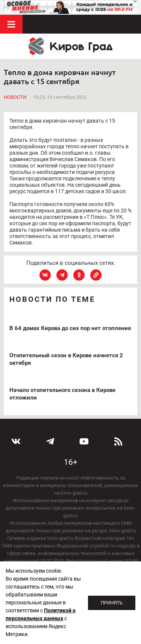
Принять (112, 603)
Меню (11, 24)
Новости (15, 97)
